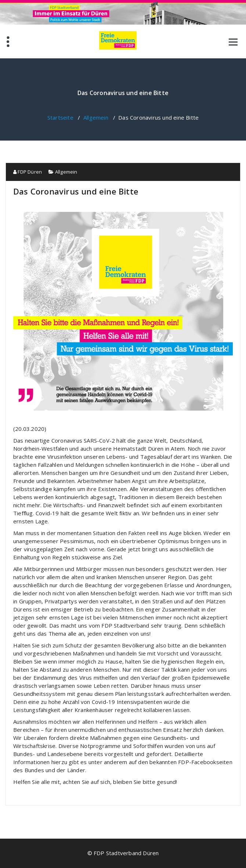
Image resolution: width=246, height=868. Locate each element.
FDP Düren (28, 172)
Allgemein (96, 117)
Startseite (60, 117)
